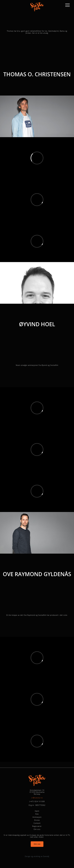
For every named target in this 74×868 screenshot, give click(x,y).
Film (37, 814)
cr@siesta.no (37, 798)
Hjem (37, 811)
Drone (37, 820)
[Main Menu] (69, 5)
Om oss (37, 829)
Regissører (37, 826)
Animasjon (37, 817)
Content (37, 823)
